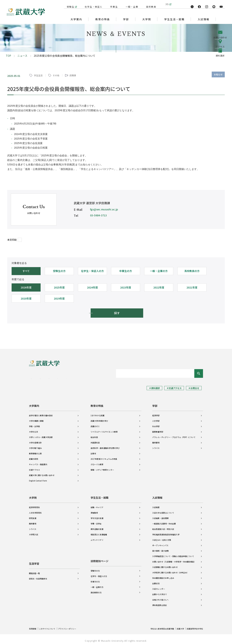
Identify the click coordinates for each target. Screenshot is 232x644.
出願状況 (156, 581)
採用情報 (33, 626)
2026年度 (26, 287)
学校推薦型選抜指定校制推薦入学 (166, 532)
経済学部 (156, 413)
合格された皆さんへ (160, 597)
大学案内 (34, 403)
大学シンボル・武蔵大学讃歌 (41, 435)
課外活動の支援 (97, 526)
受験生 (69, 4)
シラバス (156, 445)
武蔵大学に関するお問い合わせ (42, 473)
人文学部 (156, 418)
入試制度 (156, 505)
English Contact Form (38, 478)
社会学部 (156, 424)
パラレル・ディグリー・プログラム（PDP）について (174, 435)
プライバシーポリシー (74, 626)
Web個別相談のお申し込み (163, 575)
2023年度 (126, 287)
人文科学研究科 (35, 510)
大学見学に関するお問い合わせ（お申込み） (170, 570)
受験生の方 (59, 271)
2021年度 (192, 287)
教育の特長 (97, 403)
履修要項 (156, 440)
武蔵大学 (176, 626)
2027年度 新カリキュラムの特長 (104, 456)
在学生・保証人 (92, 4)
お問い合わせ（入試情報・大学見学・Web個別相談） (174, 559)
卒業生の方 (126, 271)
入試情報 (157, 495)
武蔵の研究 (34, 456)
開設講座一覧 (34, 568)
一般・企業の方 (159, 271)
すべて (26, 271)
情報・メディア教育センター (102, 467)
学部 (155, 403)
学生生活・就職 (100, 495)
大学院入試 (34, 532)
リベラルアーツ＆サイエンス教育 (104, 429)
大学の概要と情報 (36, 418)
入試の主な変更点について (163, 510)
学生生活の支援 (97, 516)
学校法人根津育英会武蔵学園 (155, 626)
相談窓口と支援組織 (99, 532)
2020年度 (26, 298)
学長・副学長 (34, 424)
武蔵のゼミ (95, 424)
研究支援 (33, 516)
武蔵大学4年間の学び (99, 418)
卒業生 (112, 4)
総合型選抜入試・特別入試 (163, 526)
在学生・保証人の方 (92, 271)
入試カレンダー (159, 586)
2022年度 (159, 287)
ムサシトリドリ (97, 537)
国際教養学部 (158, 429)
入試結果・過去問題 (160, 516)
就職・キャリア (97, 505)
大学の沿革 (34, 429)
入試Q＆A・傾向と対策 (162, 537)
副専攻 (93, 451)
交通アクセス (34, 467)
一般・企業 (130, 4)
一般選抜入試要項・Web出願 (164, 521)
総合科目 (94, 435)
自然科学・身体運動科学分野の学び (105, 445)
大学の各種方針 (35, 440)
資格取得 (94, 510)
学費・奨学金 (96, 521)
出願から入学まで (159, 592)
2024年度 (92, 287)
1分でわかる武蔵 (98, 413)
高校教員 (149, 4)
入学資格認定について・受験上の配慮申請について (173, 554)
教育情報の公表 (35, 451)
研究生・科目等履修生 (38, 574)
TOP (8, 56)
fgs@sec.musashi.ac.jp (104, 209)
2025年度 (59, 287)
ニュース (22, 56)
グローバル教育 (97, 462)
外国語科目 (95, 440)
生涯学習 (34, 558)
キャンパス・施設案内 (38, 462)
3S (167, 4)
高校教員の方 (192, 271)
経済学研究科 (34, 505)
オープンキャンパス (160, 543)
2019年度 (59, 298)
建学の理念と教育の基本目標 (41, 413)
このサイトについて (50, 626)
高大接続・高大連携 (160, 548)
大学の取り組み (35, 445)
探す (117, 313)
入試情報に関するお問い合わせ (165, 565)
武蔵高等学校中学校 (193, 626)
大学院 (33, 495)
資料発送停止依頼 (159, 603)
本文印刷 (12, 240)
